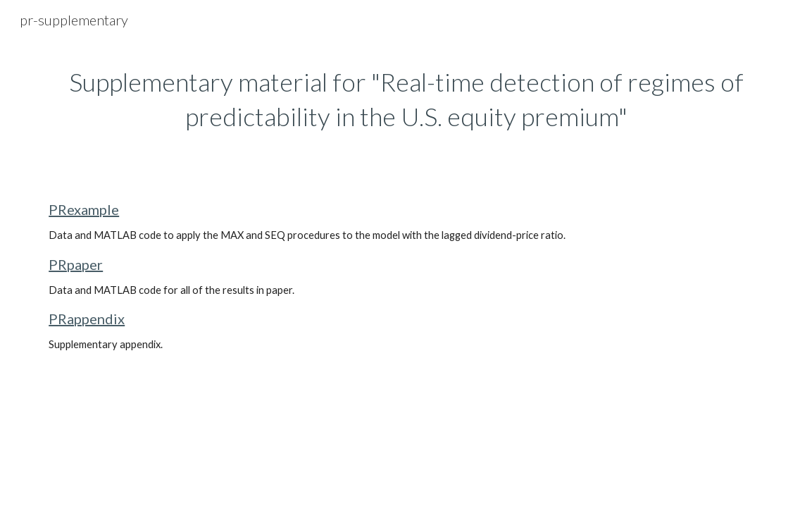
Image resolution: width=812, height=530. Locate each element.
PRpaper (76, 264)
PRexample (84, 209)
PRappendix (87, 319)
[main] (406, 99)
